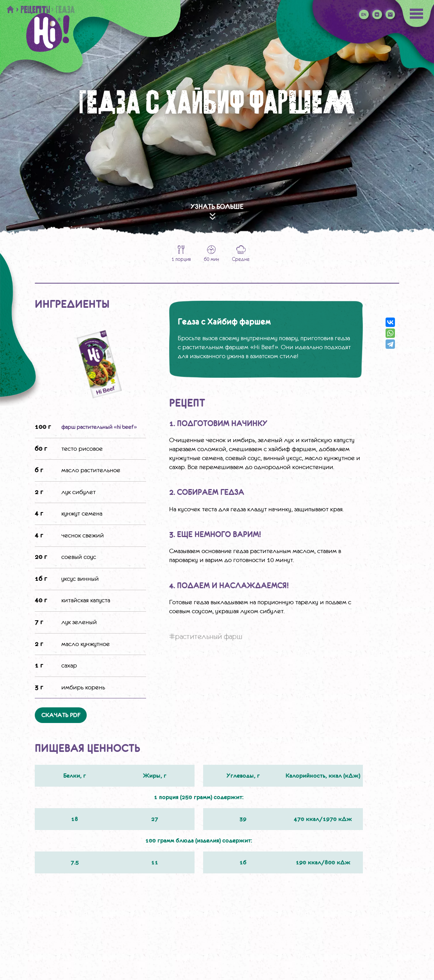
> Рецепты (33, 10)
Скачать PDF (61, 715)
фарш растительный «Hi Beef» (99, 427)
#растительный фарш (206, 636)
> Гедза (63, 10)
